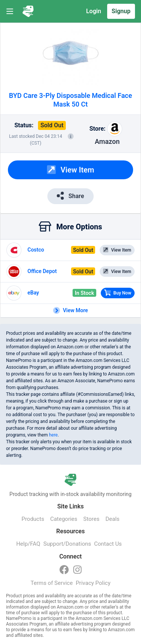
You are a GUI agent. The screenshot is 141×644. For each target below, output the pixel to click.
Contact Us (108, 544)
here (53, 435)
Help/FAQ (28, 544)
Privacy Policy (93, 583)
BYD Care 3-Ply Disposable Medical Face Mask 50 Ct (70, 100)
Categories (64, 519)
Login (94, 11)
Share (70, 196)
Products (33, 519)
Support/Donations (67, 544)
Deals (112, 519)
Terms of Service (52, 583)
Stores (92, 519)
